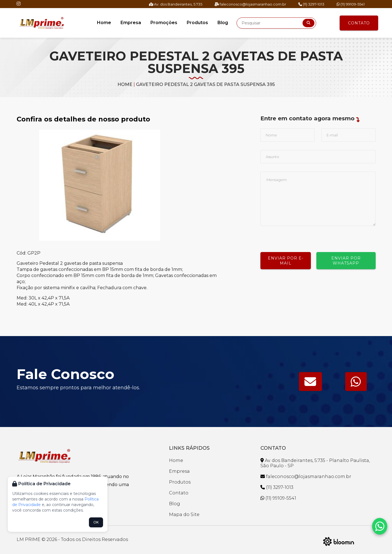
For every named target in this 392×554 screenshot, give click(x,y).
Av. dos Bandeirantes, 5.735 (176, 4)
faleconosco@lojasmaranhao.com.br (250, 4)
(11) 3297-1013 (311, 4)
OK (96, 522)
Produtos (197, 23)
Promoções (164, 23)
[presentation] (303, 237)
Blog (223, 23)
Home (104, 23)
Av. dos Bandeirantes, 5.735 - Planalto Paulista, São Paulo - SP (315, 463)
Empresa (131, 23)
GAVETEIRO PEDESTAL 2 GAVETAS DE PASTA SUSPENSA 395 (205, 84)
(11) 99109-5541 (351, 4)
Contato (359, 23)
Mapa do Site (184, 514)
